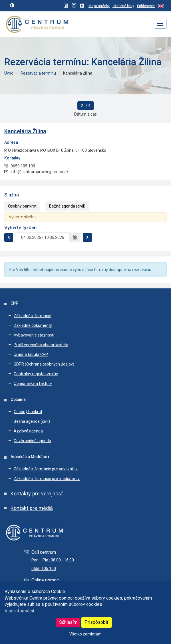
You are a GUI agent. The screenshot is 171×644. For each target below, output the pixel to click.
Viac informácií (19, 611)
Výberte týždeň (20, 227)
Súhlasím (68, 622)
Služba (12, 195)
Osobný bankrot (22, 206)
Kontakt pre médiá (32, 508)
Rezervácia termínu (38, 73)
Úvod (9, 73)
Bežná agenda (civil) (67, 206)
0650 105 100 (44, 569)
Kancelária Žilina (25, 131)
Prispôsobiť (96, 622)
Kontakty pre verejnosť (37, 494)
